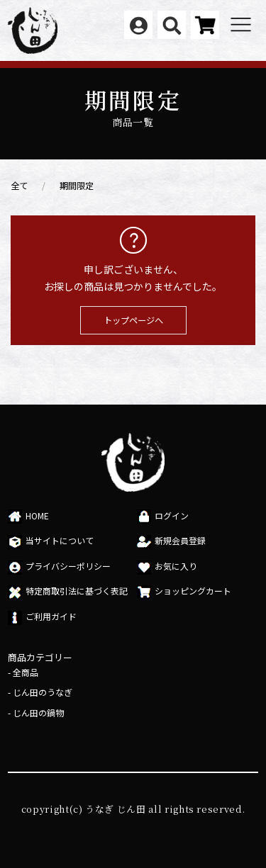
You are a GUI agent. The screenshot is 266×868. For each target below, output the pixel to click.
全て (19, 186)
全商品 (26, 672)
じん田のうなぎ (43, 692)
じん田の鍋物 (38, 712)
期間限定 (77, 186)
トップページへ (133, 320)
